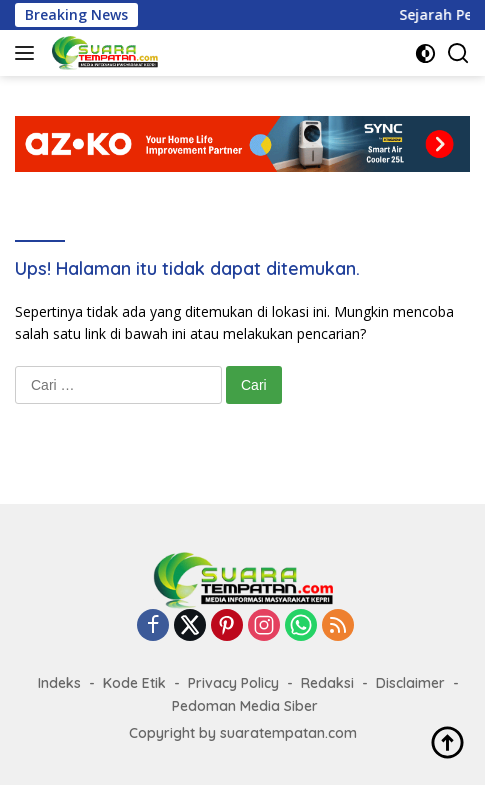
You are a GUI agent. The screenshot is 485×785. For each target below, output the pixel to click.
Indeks (59, 683)
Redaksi (327, 683)
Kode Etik (134, 683)
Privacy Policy (233, 683)
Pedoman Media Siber (245, 706)
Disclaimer (410, 683)
